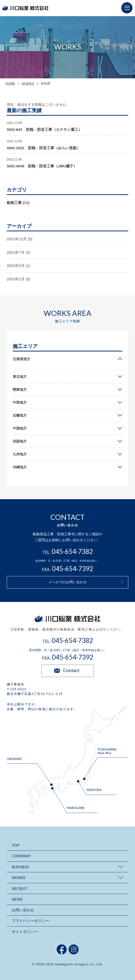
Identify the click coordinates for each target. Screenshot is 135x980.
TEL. (68, 552)
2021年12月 (17, 239)
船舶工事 (14, 203)
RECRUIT (20, 888)
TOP (16, 845)
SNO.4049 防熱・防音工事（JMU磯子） (42, 166)
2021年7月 (16, 252)
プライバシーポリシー (30, 921)
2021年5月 (16, 266)
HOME (10, 83)
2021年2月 (16, 279)
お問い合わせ (23, 910)
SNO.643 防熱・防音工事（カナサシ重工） (44, 129)
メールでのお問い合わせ (68, 582)
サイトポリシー (25, 932)
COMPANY (21, 856)
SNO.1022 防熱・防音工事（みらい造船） (44, 148)
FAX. (68, 569)
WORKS (28, 83)
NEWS (17, 899)
